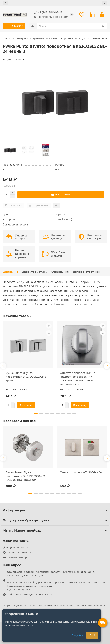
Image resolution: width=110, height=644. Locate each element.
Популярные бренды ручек (55, 520)
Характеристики (35, 272)
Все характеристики (16, 224)
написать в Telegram (50, 17)
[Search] (72, 26)
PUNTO (60, 165)
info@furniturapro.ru (20, 557)
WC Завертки (20, 38)
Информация (55, 509)
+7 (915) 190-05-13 (48, 12)
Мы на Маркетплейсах (55, 530)
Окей (92, 635)
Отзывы (60, 272)
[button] (3, 366)
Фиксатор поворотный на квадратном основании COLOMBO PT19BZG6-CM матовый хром (77, 379)
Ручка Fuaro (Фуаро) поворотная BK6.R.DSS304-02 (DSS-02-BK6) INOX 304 (26, 476)
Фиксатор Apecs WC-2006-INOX (81, 472)
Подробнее (78, 635)
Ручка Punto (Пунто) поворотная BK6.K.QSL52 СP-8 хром (26, 377)
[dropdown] (6, 3)
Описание (11, 272)
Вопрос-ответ (86, 272)
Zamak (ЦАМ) (63, 219)
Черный (60, 215)
